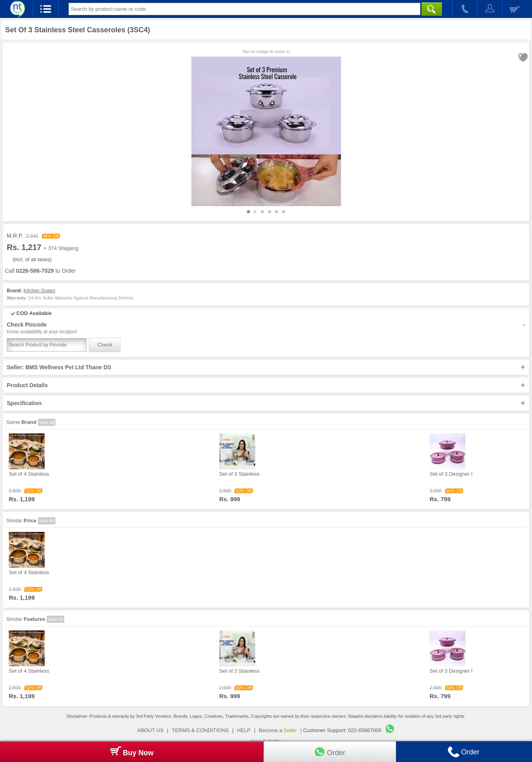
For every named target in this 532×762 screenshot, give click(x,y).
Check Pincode (266, 328)
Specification (266, 403)
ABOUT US (150, 730)
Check (105, 345)
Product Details (266, 385)
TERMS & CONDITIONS (200, 730)
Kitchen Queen (39, 291)
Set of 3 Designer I (451, 474)
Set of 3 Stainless (239, 474)
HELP (244, 730)
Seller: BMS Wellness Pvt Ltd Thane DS (266, 367)
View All (47, 422)
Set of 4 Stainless (29, 474)
